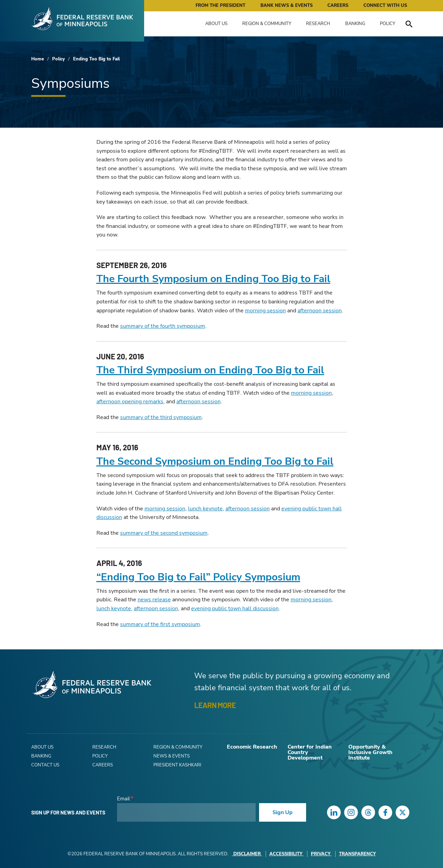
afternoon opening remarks (130, 402)
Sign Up (283, 812)
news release (154, 600)
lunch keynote (205, 509)
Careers (338, 5)
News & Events (172, 756)
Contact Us (45, 765)
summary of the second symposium (164, 533)
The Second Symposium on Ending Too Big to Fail (215, 461)
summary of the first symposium (160, 624)
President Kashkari (177, 765)
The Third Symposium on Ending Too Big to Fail (210, 370)
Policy (388, 24)
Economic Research (252, 747)
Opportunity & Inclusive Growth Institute (370, 752)
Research (318, 24)
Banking (355, 24)
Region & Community (267, 24)
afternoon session (320, 311)
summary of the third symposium (161, 417)
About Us (216, 24)
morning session (265, 311)
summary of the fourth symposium (163, 326)
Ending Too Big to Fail (96, 59)
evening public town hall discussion (235, 609)
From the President (220, 5)
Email (123, 799)
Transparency (357, 854)
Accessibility (287, 854)
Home (38, 59)
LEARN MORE (215, 705)
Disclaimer (247, 854)
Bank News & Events (287, 5)
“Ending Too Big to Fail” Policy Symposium (198, 577)
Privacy (321, 854)
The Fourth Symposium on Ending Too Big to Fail (213, 279)
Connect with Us (385, 5)
